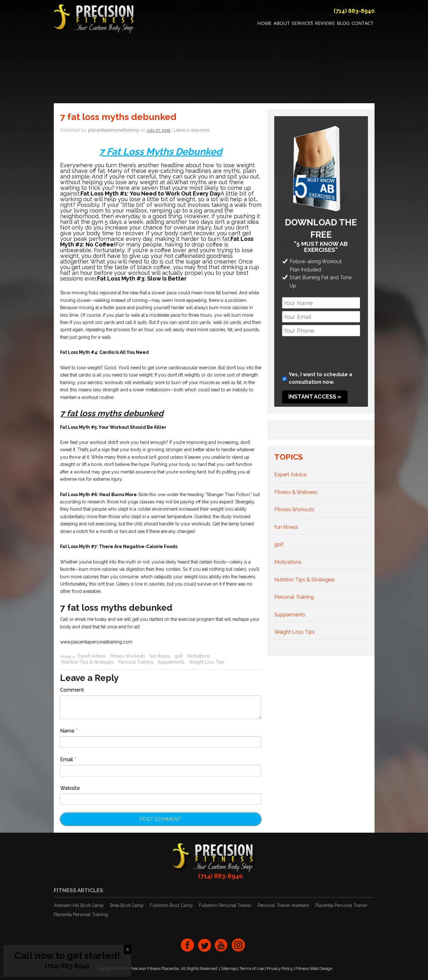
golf (179, 656)
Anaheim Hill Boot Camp (79, 906)
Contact (363, 24)
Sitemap (229, 969)
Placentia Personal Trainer (341, 906)
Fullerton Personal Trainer (225, 906)
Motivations (199, 656)
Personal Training (136, 662)
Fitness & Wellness (296, 492)
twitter (204, 945)
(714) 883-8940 (354, 12)
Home (264, 24)
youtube (221, 945)
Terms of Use (252, 969)
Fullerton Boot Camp (171, 906)
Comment (72, 690)
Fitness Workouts (128, 656)
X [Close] (128, 949)
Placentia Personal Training (81, 915)
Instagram (238, 945)
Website (70, 788)
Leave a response (192, 130)
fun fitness (160, 656)
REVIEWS (325, 24)
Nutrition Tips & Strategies (88, 662)
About (282, 24)
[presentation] (330, 351)
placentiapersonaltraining (114, 130)
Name (69, 731)
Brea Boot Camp (127, 906)
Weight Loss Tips (207, 662)
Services (302, 24)
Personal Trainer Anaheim (283, 906)
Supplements (171, 662)
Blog (343, 24)
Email (68, 760)
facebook (187, 945)
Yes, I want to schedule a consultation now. (320, 379)
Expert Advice (92, 656)
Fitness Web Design (314, 969)
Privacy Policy (280, 969)
